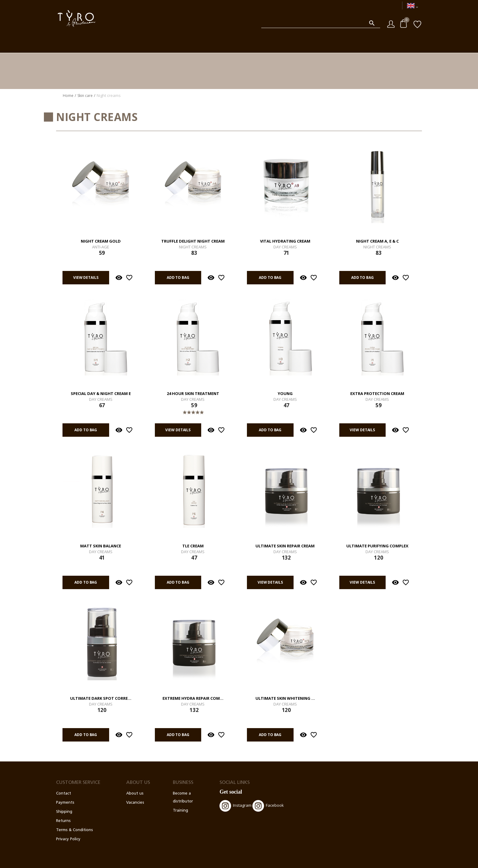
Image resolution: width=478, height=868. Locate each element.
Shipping (64, 812)
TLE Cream (193, 546)
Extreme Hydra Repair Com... (193, 699)
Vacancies (135, 803)
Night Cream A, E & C (377, 241)
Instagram (235, 806)
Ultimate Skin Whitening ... (285, 699)
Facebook (268, 806)
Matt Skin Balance (101, 546)
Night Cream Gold (101, 241)
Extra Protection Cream (377, 394)
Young (285, 394)
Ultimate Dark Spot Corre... (101, 699)
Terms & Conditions (75, 830)
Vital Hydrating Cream (285, 241)
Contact (64, 793)
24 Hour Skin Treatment (193, 394)
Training (180, 811)
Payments (65, 803)
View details (86, 277)
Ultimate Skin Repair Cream (285, 546)
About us (135, 793)
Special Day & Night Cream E (101, 394)
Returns (63, 821)
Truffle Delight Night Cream (193, 241)
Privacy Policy (68, 839)
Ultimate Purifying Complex (377, 546)
